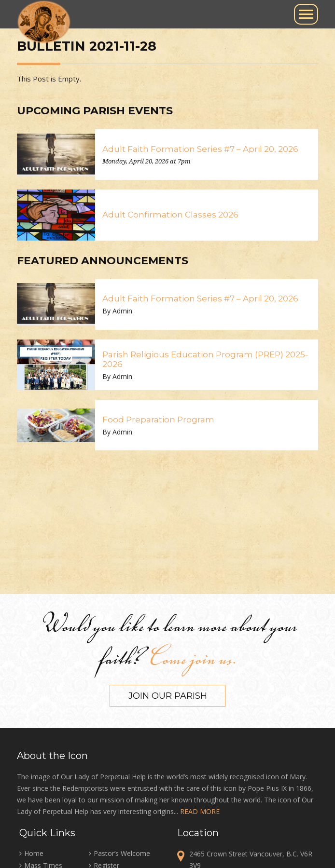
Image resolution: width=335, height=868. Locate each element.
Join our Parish (168, 696)
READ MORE (200, 811)
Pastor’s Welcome (122, 853)
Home (34, 853)
